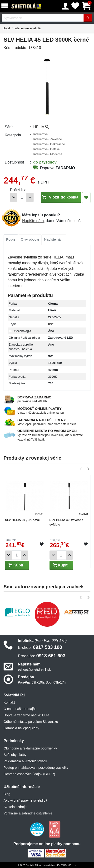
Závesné (56, 139)
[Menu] (5, 6)
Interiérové (40, 134)
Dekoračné (58, 144)
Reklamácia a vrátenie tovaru (25, 761)
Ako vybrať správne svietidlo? (25, 800)
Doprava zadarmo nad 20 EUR (26, 715)
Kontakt (9, 702)
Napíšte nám (33, 221)
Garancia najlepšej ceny (21, 728)
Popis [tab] (11, 239)
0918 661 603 (42, 656)
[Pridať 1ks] (30, 197)
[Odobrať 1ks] (14, 197)
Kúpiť (16, 565)
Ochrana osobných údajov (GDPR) (29, 774)
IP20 (51, 324)
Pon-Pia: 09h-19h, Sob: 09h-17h (42, 682)
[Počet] (22, 197)
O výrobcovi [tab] (30, 239)
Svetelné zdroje (15, 807)
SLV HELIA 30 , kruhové (22, 520)
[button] (82, 469)
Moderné (56, 154)
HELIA (41, 127)
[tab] (11, 240)
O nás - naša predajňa (20, 709)
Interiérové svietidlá (28, 28)
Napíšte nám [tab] (54, 239)
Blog (7, 794)
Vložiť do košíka (61, 197)
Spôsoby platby (15, 755)
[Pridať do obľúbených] (86, 198)
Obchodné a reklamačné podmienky (30, 748)
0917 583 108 (40, 647)
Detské (55, 149)
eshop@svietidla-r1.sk (34, 670)
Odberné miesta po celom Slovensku (31, 722)
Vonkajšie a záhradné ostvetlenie (28, 813)
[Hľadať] (88, 18)
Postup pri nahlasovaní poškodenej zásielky (36, 768)
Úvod (6, 28)
